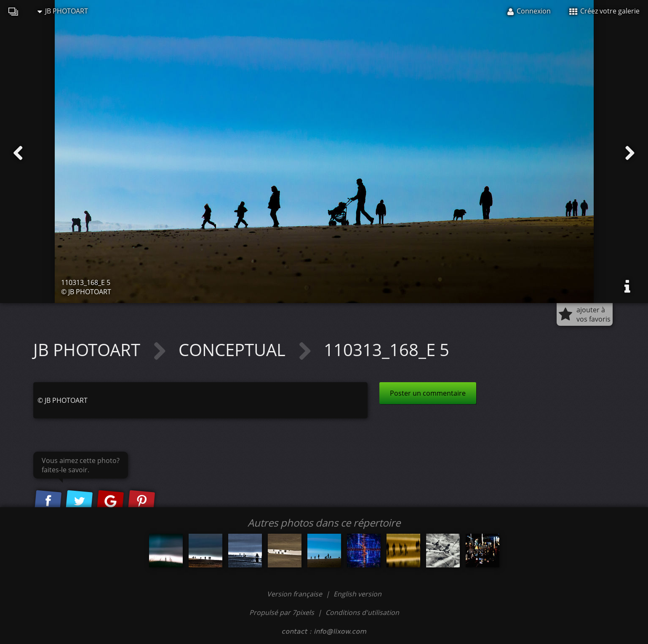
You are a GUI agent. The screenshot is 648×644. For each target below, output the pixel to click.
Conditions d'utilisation (362, 612)
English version (357, 594)
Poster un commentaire (428, 393)
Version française (295, 594)
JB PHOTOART (63, 11)
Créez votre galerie (604, 11)
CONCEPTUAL (234, 350)
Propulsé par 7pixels (282, 612)
